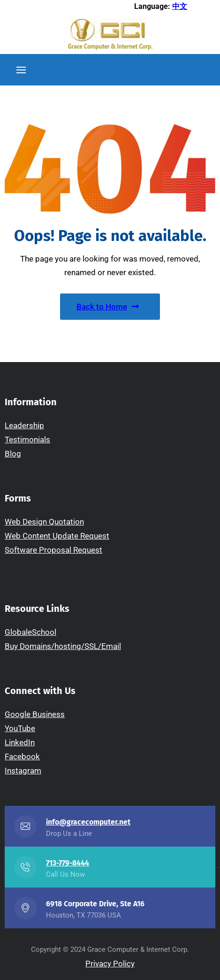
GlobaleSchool (30, 632)
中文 (180, 6)
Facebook (22, 756)
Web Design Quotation (44, 522)
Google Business (35, 714)
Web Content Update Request (57, 536)
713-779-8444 (68, 863)
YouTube (20, 728)
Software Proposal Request (53, 550)
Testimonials (27, 440)
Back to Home (108, 307)
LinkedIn (20, 742)
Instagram (23, 771)
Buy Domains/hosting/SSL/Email (63, 646)
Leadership (24, 425)
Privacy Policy (110, 964)
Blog (13, 454)
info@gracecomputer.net (88, 822)
